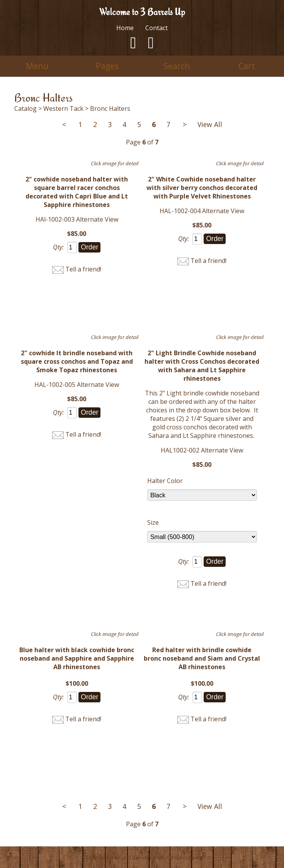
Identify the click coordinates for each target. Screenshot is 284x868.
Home (125, 28)
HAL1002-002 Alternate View (202, 450)
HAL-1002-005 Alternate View (77, 385)
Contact (156, 28)
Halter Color (165, 481)
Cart (247, 66)
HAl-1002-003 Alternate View (77, 219)
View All (210, 124)
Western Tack (63, 108)
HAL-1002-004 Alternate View (202, 211)
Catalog (26, 108)
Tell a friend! (83, 269)
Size (153, 522)
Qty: (58, 247)
